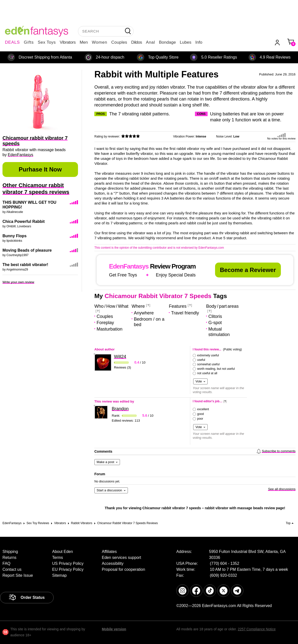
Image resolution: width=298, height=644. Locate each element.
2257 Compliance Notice (257, 629)
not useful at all (207, 373)
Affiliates (109, 552)
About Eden (63, 552)
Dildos (136, 42)
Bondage (167, 42)
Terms (58, 558)
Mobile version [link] (114, 629)
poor (200, 419)
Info (199, 42)
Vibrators (68, 42)
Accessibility (113, 563)
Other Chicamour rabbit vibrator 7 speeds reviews (36, 189)
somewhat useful (208, 364)
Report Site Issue (18, 575)
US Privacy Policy (68, 563)
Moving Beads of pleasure (27, 250)
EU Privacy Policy (68, 569)
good (201, 414)
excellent (203, 409)
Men (84, 42)
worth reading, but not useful (216, 369)
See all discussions (282, 489)
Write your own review (18, 282)
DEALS (12, 42)
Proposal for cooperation (123, 569)
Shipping (10, 552)
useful (201, 360)
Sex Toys (47, 42)
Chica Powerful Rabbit (24, 221)
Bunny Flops (15, 236)
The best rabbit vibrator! (25, 265)
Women (100, 42)
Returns (9, 558)
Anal (150, 42)
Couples (119, 42)
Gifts (29, 42)
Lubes (186, 42)
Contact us (12, 569)
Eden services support (121, 558)
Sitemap (59, 575)
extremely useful (208, 355)
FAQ (6, 563)
